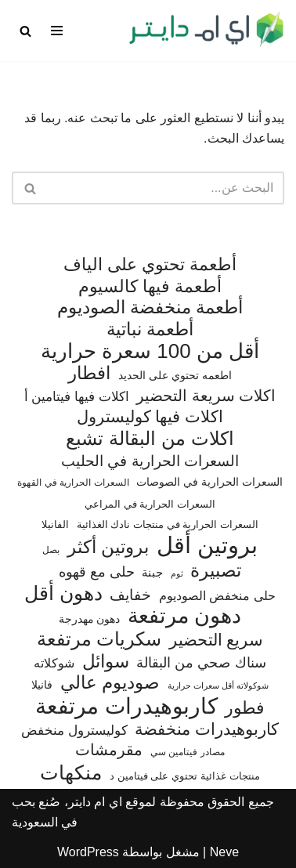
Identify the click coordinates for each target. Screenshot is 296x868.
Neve (224, 852)
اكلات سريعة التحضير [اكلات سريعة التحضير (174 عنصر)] (206, 396)
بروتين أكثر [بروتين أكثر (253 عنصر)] (108, 547)
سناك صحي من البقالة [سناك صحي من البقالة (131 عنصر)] (201, 662)
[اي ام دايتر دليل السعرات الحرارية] (206, 31)
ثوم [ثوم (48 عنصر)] (177, 573)
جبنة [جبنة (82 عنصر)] (152, 573)
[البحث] (25, 31)
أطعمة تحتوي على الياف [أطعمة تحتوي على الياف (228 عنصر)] (150, 264)
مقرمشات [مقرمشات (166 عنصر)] (109, 750)
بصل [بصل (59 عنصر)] (51, 550)
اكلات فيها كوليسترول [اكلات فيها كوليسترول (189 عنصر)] (150, 416)
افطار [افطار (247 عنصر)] (89, 373)
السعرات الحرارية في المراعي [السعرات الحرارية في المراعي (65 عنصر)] (150, 504)
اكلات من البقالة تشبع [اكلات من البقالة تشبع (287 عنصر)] (150, 439)
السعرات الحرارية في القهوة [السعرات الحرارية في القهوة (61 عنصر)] (73, 483)
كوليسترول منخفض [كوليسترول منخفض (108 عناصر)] (74, 731)
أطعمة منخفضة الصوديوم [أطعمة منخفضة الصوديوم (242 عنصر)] (150, 307)
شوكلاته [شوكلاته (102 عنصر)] (54, 663)
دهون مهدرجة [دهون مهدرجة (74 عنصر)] (90, 619)
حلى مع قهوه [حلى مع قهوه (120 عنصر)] (97, 572)
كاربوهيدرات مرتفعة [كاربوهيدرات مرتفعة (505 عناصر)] (126, 707)
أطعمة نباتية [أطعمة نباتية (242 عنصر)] (150, 329)
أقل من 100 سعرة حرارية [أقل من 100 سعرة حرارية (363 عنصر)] (150, 352)
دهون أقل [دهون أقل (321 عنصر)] (63, 594)
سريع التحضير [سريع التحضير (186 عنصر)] (217, 640)
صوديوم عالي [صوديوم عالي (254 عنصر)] (110, 683)
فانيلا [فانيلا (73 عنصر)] (42, 685)
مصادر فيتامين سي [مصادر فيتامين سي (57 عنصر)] (188, 752)
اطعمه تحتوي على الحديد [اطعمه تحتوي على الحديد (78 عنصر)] (175, 375)
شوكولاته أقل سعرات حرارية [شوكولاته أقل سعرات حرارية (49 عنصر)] (218, 685)
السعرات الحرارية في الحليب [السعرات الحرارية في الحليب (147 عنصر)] (150, 461)
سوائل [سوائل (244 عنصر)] (106, 662)
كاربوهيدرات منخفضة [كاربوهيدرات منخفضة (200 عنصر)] (207, 729)
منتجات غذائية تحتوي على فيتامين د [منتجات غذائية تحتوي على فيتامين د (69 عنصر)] (185, 776)
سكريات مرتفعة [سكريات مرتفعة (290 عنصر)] (99, 639)
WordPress (88, 852)
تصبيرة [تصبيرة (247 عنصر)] (216, 571)
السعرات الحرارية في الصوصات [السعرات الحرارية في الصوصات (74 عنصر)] (209, 482)
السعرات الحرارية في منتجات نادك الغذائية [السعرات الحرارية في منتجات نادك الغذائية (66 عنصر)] (168, 524)
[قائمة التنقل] (57, 31)
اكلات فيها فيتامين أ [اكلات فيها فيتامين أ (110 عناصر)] (77, 397)
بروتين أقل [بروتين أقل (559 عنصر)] (207, 545)
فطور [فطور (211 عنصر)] (245, 708)
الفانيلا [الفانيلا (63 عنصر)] (55, 524)
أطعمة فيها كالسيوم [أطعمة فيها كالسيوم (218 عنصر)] (150, 286)
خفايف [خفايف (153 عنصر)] (130, 595)
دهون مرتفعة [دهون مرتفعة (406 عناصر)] (184, 617)
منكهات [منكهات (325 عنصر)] (71, 773)
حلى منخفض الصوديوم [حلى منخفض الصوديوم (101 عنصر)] (217, 595)
